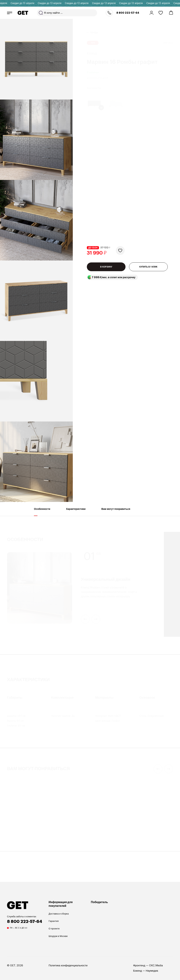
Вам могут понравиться (116, 512)
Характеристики (76, 512)
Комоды (94, 28)
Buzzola (98, 837)
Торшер (11, 832)
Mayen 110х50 (60, 837)
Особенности (42, 512)
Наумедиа (152, 971)
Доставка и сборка (59, 914)
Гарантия (54, 921)
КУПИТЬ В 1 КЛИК (148, 167)
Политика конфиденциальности (68, 966)
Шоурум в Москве (58, 936)
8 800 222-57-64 (128, 13)
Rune (139, 837)
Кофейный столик (60, 832)
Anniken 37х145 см (20, 837)
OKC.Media (156, 966)
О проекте (54, 929)
